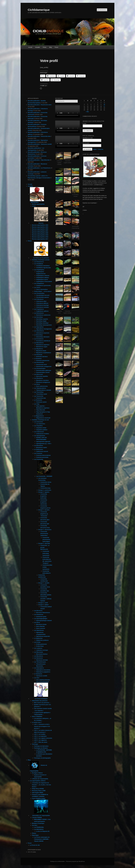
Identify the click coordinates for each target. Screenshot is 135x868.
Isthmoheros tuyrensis (43, 333)
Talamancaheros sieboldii (44, 390)
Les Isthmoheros (39, 331)
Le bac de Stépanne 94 (43, 831)
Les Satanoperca (39, 668)
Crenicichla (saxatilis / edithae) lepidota (46, 599)
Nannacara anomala (42, 660)
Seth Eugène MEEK (38, 793)
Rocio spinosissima (42, 386)
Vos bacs (35, 825)
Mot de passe (86, 143)
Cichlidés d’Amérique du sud (40, 420)
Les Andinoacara (39, 432)
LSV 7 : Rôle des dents (41, 742)
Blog (51, 47)
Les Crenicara (38, 453)
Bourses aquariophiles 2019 (40, 235)
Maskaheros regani (42, 347)
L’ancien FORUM (37, 817)
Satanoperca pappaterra (43, 672)
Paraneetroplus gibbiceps (44, 370)
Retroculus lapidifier (42, 376)
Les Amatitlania (39, 264)
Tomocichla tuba (41, 398)
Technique (35, 744)
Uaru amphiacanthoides (43, 680)
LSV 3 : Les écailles (40, 734)
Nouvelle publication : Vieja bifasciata (39, 160)
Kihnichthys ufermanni (43, 337)
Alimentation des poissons (40, 701)
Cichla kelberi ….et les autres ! (43, 291)
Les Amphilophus (39, 270)
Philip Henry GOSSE (38, 789)
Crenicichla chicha (46, 482)
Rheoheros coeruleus (42, 380)
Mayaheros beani (41, 351)
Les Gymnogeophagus (41, 619)
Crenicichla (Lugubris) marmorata (44, 502)
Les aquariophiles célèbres (38, 781)
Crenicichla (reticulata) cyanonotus (46, 553)
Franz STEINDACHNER (39, 799)
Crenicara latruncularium (43, 455)
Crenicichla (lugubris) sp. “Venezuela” (44, 514)
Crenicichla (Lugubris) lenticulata (44, 496)
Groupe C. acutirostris (45, 490)
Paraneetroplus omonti (43, 372)
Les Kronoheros (39, 339)
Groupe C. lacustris (44, 510)
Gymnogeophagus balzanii (44, 620)
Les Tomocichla (39, 396)
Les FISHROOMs (39, 827)
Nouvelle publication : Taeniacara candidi (40, 144)
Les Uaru (37, 678)
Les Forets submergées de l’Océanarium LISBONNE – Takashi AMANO (42, 839)
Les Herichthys (38, 317)
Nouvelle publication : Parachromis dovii (40, 105)
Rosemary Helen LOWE (39, 791)
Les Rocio (37, 384)
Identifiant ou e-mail (88, 138)
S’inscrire (101, 149)
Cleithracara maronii (42, 451)
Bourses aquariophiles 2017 (40, 239)
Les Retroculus (39, 374)
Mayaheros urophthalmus (44, 353)
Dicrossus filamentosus (43, 613)
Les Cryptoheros (39, 309)
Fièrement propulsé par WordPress (75, 861)
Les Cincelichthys (39, 293)
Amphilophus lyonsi (42, 279)
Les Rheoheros (39, 378)
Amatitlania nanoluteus (43, 266)
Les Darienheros (39, 313)
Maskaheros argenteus (43, 345)
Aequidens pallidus (42, 430)
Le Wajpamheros (39, 416)
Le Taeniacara (38, 674)
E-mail (85, 123)
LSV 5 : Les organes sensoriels (43, 738)
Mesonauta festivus (42, 654)
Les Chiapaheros (39, 283)
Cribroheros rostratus (42, 307)
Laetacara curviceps (42, 650)
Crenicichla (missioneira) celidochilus (44, 534)
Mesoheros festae (41, 624)
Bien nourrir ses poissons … (42, 703)
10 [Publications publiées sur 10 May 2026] (104, 104)
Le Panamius (38, 359)
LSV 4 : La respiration (40, 736)
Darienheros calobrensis (43, 315)
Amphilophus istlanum (43, 276)
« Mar (87, 112)
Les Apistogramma (40, 436)
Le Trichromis (38, 400)
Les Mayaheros (39, 349)
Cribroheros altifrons (42, 303)
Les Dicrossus (38, 611)
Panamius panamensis (43, 360)
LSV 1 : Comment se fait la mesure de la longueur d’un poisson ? (42, 726)
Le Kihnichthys (38, 335)
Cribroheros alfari (41, 301)
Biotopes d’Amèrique (38, 823)
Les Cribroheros (39, 299)
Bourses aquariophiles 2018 (40, 237)
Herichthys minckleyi (42, 323)
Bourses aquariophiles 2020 (40, 233)
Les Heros (37, 622)
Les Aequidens (38, 426)
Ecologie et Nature (37, 773)
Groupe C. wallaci (43, 605)
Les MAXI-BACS (39, 829)
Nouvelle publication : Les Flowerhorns (39, 168)
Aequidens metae (41, 428)
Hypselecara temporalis (43, 636)
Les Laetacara (38, 648)
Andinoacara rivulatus (43, 434)
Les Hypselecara (39, 630)
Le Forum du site (35, 845)
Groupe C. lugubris (44, 492)
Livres (34, 206)
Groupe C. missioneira (45, 530)
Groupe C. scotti (43, 603)
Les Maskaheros (39, 343)
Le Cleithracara (39, 449)
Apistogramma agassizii (43, 441)
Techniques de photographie (42, 758)
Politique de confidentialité (57, 861)
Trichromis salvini (41, 402)
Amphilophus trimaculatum (44, 281)
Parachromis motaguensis (44, 366)
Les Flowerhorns (39, 262)
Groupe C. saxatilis (44, 583)
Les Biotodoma (39, 446)
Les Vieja (37, 404)
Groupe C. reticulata (44, 543)
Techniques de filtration (41, 748)
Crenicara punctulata (42, 457)
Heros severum (41, 628)
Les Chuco (37, 287)
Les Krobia (37, 642)
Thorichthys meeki (42, 394)
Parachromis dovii (41, 365)
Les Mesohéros (39, 656)
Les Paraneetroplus (40, 368)
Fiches (45, 47)
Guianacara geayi (41, 617)
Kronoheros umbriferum (43, 341)
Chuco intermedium (42, 289)
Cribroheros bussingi (42, 305)
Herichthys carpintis (42, 319)
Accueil (30, 47)
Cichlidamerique (39, 10)
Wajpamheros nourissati (43, 418)
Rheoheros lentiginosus (43, 382)
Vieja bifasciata (41, 410)
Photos (34, 833)
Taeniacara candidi (42, 676)
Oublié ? (95, 149)
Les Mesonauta (39, 652)
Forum (56, 47)
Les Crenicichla (39, 459)
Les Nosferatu (38, 355)
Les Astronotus (39, 422)
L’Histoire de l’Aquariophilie (40, 779)
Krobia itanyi (40, 646)
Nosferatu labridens (42, 357)
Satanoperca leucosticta (43, 670)
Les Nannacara (38, 658)
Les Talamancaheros (40, 388)
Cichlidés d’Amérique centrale (41, 260)
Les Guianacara (39, 615)
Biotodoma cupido (42, 447)
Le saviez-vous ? (37, 722)
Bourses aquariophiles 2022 (40, 229)
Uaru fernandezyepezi (42, 682)
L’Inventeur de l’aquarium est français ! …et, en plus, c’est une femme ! (41, 785)
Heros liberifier (40, 626)
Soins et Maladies (37, 716)
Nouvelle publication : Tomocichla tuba (39, 136)
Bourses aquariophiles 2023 (40, 227)
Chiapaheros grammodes (43, 285)
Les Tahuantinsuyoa (40, 662)
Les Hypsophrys (39, 327)
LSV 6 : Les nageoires (40, 740)
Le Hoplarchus (38, 638)
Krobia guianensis (41, 644)
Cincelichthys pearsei (42, 297)
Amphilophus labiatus (43, 278)
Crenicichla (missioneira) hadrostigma (46, 539)
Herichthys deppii (41, 321)
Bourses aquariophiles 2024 (40, 225)
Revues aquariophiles (38, 204)
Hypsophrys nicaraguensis (44, 329)
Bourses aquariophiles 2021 (40, 231)
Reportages (35, 835)
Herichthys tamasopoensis (44, 325)
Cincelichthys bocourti (43, 295)
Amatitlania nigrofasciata (43, 268)
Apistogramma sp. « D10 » (44, 444)
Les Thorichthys (39, 392)
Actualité (37, 47)
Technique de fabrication (41, 746)
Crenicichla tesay (45, 488)
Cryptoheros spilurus (42, 311)
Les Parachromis (39, 362)
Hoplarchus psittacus (42, 640)
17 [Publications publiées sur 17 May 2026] (104, 106)
